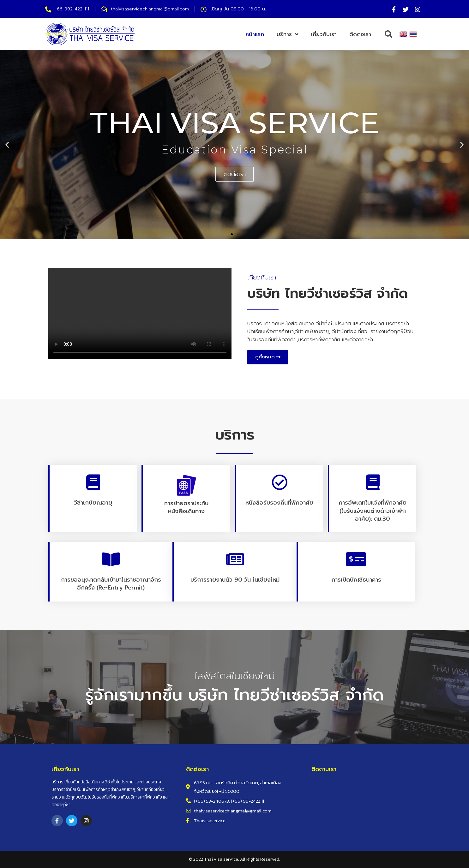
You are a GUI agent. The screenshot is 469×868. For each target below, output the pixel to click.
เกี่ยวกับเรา (324, 34)
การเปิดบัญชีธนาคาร (356, 580)
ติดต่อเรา (360, 34)
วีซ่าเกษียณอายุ (93, 503)
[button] (232, 234)
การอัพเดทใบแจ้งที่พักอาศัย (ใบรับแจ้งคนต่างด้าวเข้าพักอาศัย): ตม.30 (373, 511)
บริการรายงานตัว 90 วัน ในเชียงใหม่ (235, 580)
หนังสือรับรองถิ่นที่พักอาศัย (279, 503)
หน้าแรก (255, 34)
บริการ (288, 34)
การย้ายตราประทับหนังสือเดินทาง (186, 507)
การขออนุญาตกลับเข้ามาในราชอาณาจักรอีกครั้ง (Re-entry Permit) (111, 584)
